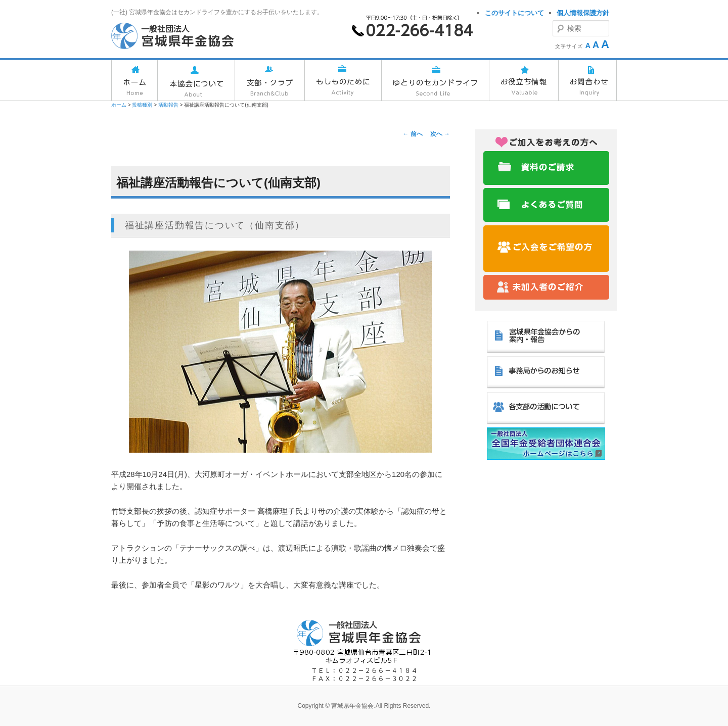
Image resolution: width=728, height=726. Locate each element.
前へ (412, 134)
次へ (440, 134)
